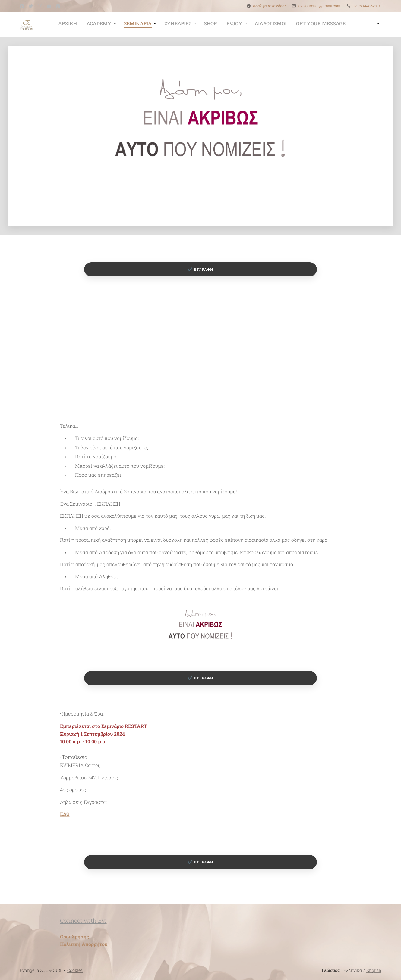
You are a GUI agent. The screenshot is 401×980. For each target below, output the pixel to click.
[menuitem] (233, 24)
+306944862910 (367, 6)
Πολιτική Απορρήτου (84, 944)
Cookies (75, 970)
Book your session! (269, 6)
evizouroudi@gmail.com (319, 6)
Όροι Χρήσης (74, 936)
